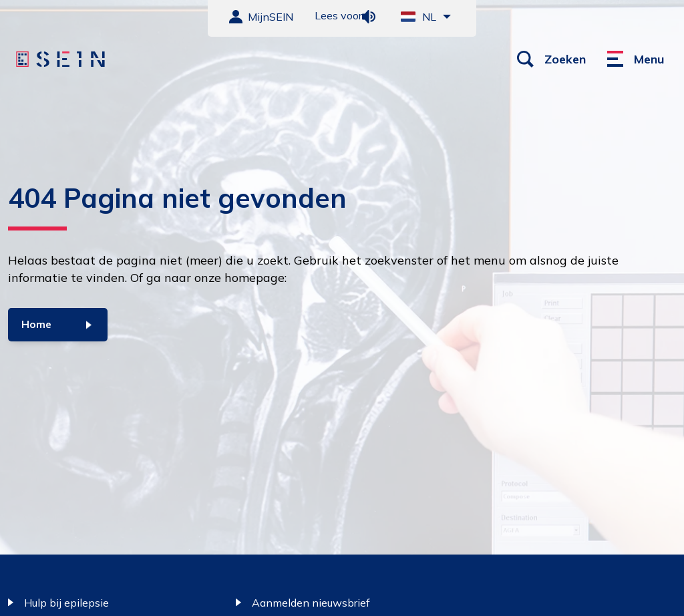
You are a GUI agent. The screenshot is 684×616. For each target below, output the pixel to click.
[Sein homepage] (62, 59)
